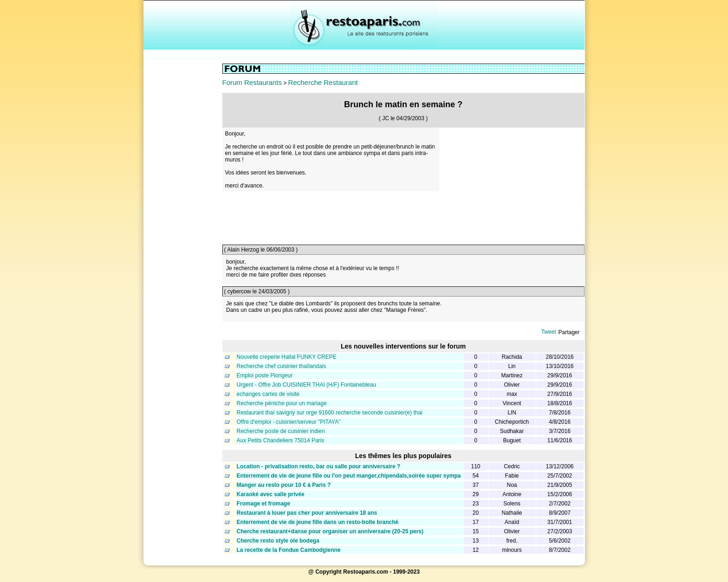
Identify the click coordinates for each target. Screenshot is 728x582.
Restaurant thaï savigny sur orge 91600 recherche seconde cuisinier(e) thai (330, 413)
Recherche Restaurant (323, 82)
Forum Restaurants (252, 82)
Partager (569, 332)
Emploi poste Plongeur (265, 375)
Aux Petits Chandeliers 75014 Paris (281, 440)
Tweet (548, 332)
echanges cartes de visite (268, 394)
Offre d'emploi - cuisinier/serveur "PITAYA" (289, 422)
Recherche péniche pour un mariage (282, 403)
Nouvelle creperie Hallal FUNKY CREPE (287, 357)
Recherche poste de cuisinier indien (281, 431)
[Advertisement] (183, 203)
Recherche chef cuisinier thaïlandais (282, 366)
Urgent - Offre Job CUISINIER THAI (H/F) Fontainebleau (306, 385)
